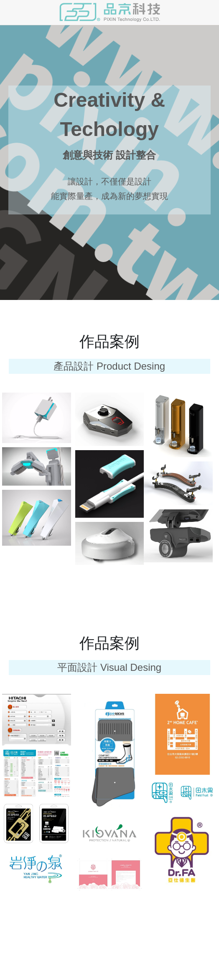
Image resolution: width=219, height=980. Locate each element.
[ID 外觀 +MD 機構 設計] (36, 467)
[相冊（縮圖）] (36, 418)
